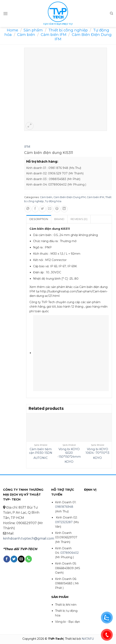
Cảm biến (26, 35)
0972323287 (64, 522)
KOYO (69, 462)
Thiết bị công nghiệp (68, 30)
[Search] (111, 13)
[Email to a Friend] (50, 209)
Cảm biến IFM (54, 35)
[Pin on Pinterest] (57, 209)
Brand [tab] (59, 219)
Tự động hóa (53, 201)
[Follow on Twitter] (14, 559)
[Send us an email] (21, 559)
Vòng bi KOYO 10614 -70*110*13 (97, 451)
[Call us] (29, 559)
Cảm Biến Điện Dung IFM (83, 37)
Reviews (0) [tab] (79, 219)
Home (13, 30)
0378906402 (69, 553)
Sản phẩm (33, 30)
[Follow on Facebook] (7, 559)
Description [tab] (39, 219)
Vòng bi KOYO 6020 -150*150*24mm (69, 453)
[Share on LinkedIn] (64, 209)
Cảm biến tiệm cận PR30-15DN (41, 451)
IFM (27, 147)
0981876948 (64, 507)
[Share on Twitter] (42, 209)
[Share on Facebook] (35, 209)
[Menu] (5, 13)
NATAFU (88, 639)
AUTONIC (41, 458)
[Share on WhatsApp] (28, 209)
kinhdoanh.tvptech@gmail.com (29, 538)
